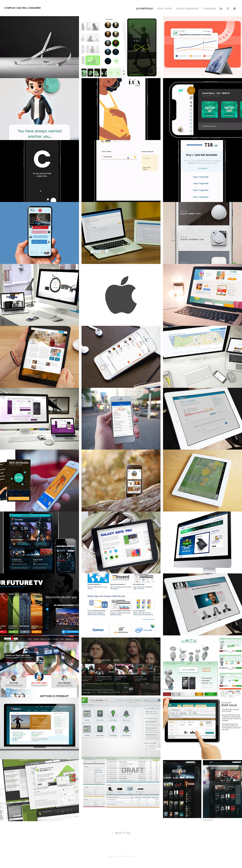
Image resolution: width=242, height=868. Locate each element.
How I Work (164, 9)
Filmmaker (209, 9)
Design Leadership (187, 9)
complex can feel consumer (23, 8)
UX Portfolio (144, 9)
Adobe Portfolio (127, 856)
